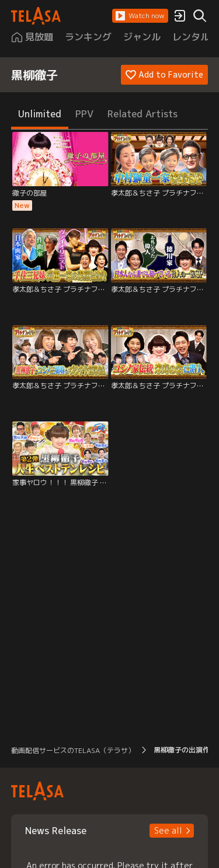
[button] (140, 16)
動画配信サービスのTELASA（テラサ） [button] (73, 750)
